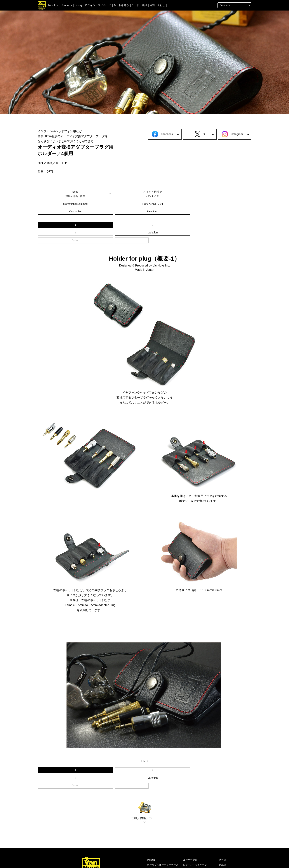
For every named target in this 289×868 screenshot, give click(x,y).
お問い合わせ (157, 5)
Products (67, 5)
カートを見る (121, 5)
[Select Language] (234, 5)
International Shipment (126, 194)
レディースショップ (230, 824)
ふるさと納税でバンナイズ (91, 194)
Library (78, 5)
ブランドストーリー (230, 834)
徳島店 (223, 819)
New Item (54, 5)
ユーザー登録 (139, 5)
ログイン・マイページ (98, 5)
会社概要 (188, 839)
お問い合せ (189, 834)
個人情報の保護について (196, 844)
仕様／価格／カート (51, 163)
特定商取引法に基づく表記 (197, 849)
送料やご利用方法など (195, 829)
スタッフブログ (227, 839)
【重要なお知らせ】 (163, 194)
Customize (198, 194)
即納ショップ (226, 829)
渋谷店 (223, 813)
